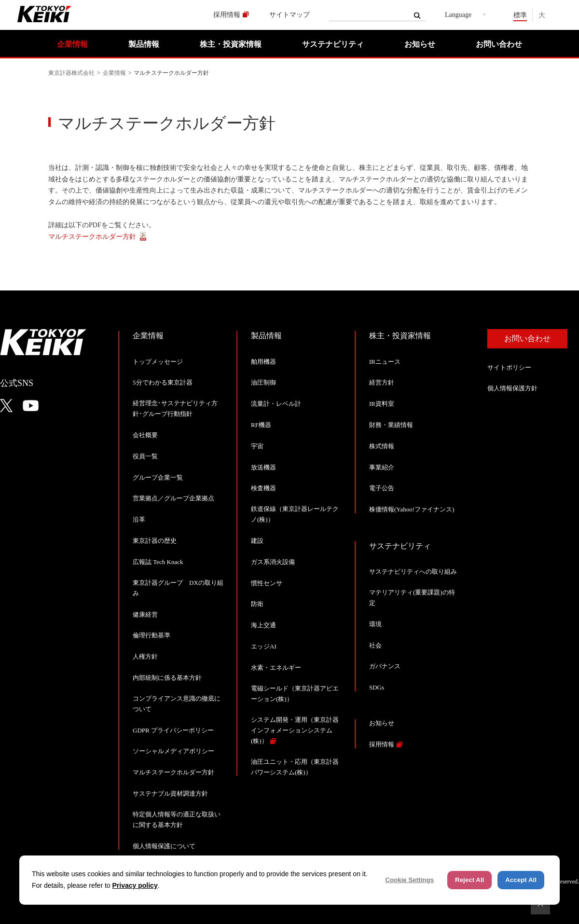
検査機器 (263, 488)
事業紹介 (382, 467)
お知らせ (420, 44)
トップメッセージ (158, 362)
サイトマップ (289, 15)
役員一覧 (145, 456)
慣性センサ (267, 583)
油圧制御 (263, 382)
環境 (375, 624)
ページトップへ (540, 905)
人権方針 (145, 656)
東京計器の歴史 (155, 541)
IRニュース (385, 362)
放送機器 (263, 467)
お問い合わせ (499, 44)
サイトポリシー (509, 367)
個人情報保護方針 (512, 388)
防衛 (257, 604)
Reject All (469, 880)
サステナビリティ (333, 44)
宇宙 (257, 446)
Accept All (521, 880)
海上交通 (263, 625)
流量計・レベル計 (276, 404)
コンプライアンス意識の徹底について (177, 704)
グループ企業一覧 (158, 477)
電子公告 (382, 488)
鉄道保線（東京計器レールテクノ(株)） (295, 514)
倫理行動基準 (152, 635)
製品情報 (144, 44)
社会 (375, 645)
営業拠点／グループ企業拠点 (173, 498)
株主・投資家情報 (231, 44)
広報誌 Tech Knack (158, 562)
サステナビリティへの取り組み (413, 572)
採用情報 (227, 15)
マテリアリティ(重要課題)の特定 (412, 598)
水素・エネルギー (276, 668)
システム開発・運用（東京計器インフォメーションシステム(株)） (295, 730)
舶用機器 (263, 362)
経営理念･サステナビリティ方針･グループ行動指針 (175, 408)
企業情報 (72, 44)
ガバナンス (385, 666)
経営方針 (382, 382)
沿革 (139, 519)
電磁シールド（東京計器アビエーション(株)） (295, 694)
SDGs (377, 687)
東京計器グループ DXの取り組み (178, 588)
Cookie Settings (409, 880)
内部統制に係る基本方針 (167, 678)
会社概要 (145, 435)
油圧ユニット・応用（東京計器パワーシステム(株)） (295, 767)
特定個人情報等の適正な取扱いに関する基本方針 (177, 820)
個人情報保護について (164, 846)
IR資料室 (382, 404)
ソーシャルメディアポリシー (173, 751)
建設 (257, 541)
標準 (520, 15)
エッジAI (264, 646)
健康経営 (145, 614)
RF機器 (261, 425)
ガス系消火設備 (273, 562)
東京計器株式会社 (71, 73)
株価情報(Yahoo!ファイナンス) (412, 509)
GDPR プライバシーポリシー (173, 730)
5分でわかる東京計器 (163, 382)
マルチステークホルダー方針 (92, 237)
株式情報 (382, 446)
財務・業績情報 (391, 425)
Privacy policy (135, 885)
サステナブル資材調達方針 (170, 793)
